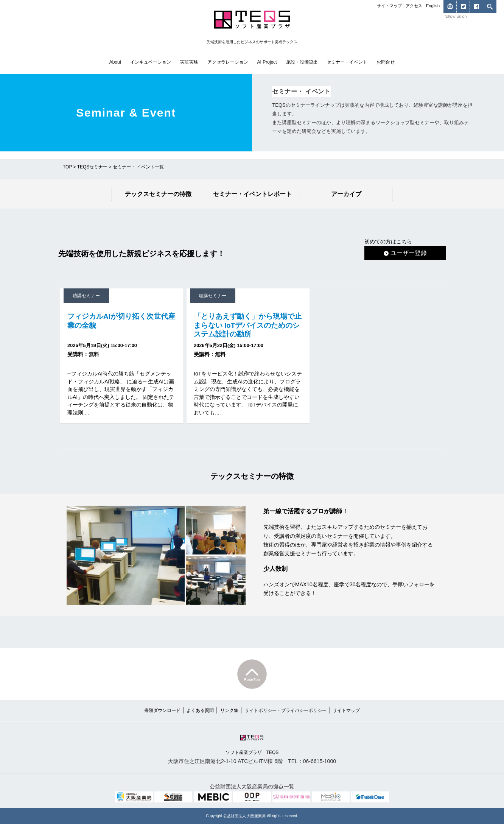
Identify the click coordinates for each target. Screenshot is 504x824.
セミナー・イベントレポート (252, 194)
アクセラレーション (228, 62)
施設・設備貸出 (302, 62)
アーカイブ (346, 194)
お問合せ (386, 62)
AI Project (267, 62)
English (433, 6)
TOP (67, 167)
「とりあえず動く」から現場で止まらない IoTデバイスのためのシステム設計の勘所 (248, 325)
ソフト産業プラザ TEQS (252, 744)
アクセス (414, 6)
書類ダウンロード (162, 710)
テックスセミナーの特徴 (158, 194)
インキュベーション (151, 62)
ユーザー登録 (405, 253)
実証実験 (189, 62)
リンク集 (229, 710)
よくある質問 (200, 710)
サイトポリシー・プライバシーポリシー (286, 710)
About (115, 62)
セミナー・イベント (347, 62)
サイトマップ (389, 6)
